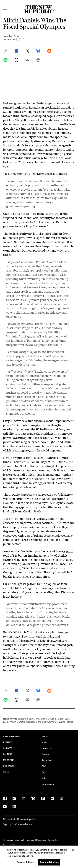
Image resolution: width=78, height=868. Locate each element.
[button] (7, 51)
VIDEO (6, 772)
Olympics (52, 722)
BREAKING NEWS (12, 736)
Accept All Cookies (49, 862)
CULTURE (8, 754)
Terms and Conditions (36, 840)
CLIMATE (8, 748)
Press (45, 772)
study (56, 503)
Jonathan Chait (11, 36)
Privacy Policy (54, 840)
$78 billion (29, 462)
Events (45, 737)
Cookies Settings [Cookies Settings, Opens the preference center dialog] (25, 862)
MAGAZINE (9, 760)
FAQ (44, 766)
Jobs (44, 778)
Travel (45, 742)
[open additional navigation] (5, 7)
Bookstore (47, 748)
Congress (31, 722)
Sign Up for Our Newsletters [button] (17, 824)
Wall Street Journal (46, 719)
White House (66, 722)
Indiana (42, 722)
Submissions (48, 784)
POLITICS (8, 742)
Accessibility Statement (14, 840)
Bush (61, 719)
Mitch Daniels (17, 722)
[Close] (73, 850)
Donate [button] (45, 754)
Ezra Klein (37, 174)
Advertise (46, 760)
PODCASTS (9, 766)
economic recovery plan (52, 112)
